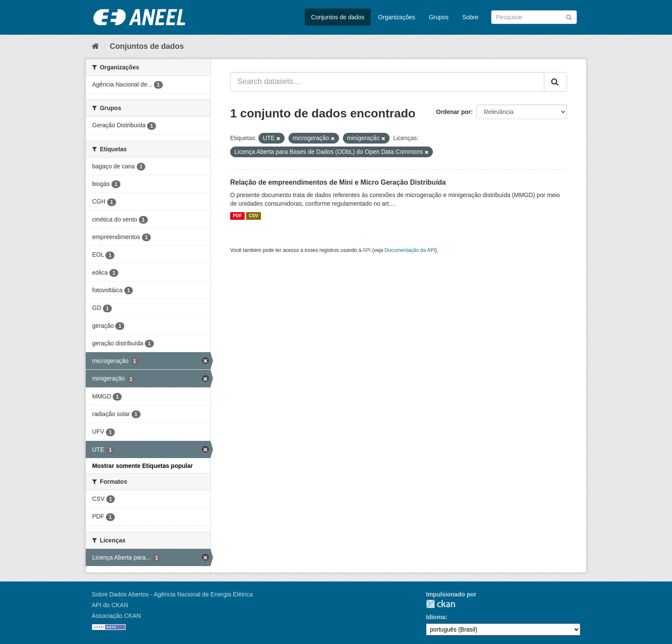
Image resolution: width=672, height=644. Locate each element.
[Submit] (569, 16)
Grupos (439, 17)
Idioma (436, 617)
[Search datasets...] (387, 82)
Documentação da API (410, 250)
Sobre (470, 17)
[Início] (95, 46)
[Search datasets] (534, 17)
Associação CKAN (116, 616)
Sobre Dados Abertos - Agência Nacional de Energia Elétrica (172, 594)
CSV (254, 216)
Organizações (396, 17)
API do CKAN (110, 605)
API (367, 250)
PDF (237, 216)
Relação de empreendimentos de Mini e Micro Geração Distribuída (338, 182)
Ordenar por (454, 112)
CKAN (441, 604)
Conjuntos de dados (338, 17)
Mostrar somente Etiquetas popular (142, 466)
